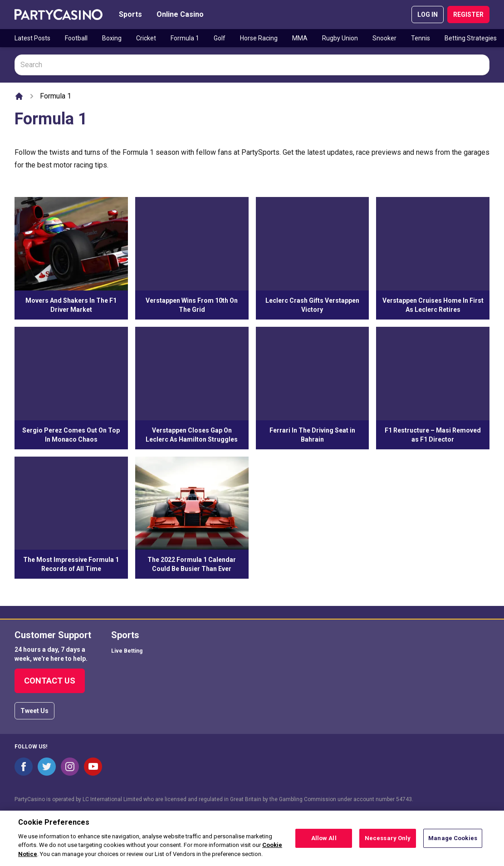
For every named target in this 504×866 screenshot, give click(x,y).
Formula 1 (185, 38)
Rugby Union (340, 38)
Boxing (112, 38)
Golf (220, 38)
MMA (300, 38)
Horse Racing (259, 38)
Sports (130, 14)
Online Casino (180, 14)
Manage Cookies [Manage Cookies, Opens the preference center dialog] (453, 841)
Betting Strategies (471, 38)
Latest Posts (32, 38)
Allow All (324, 841)
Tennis (421, 38)
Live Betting (127, 651)
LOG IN (428, 15)
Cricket (146, 38)
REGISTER (468, 15)
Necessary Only (388, 841)
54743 (404, 799)
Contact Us (50, 681)
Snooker (384, 38)
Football (76, 38)
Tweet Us (34, 711)
